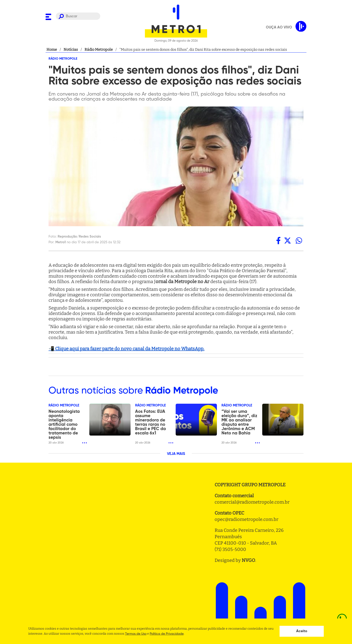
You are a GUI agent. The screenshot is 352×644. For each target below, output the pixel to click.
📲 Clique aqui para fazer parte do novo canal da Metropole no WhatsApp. (126, 349)
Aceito (302, 631)
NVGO (248, 560)
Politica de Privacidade (167, 634)
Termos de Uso (136, 634)
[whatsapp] (299, 241)
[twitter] (288, 241)
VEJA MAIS (176, 454)
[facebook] (278, 241)
